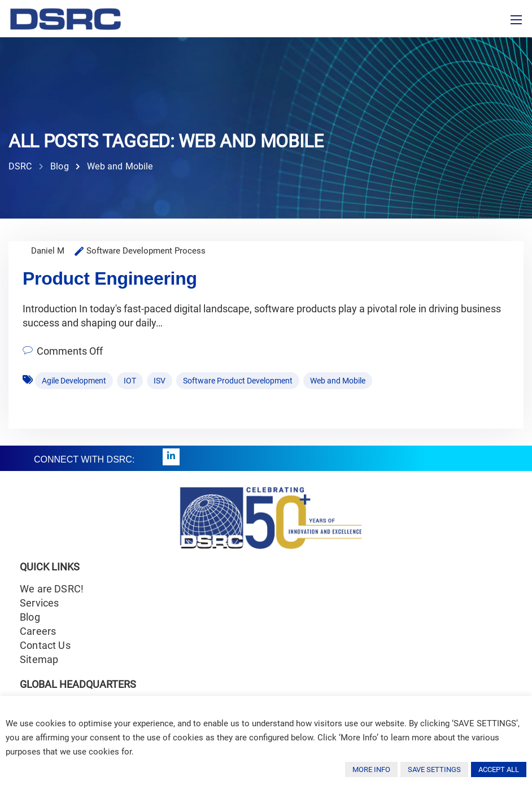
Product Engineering (110, 278)
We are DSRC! (52, 589)
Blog (30, 617)
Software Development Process (146, 251)
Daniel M (48, 251)
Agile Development (74, 381)
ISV (160, 381)
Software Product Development (238, 381)
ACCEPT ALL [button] (499, 769)
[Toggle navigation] (516, 20)
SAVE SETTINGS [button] (434, 769)
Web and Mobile (338, 381)
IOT (130, 381)
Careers (38, 631)
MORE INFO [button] (371, 769)
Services (39, 603)
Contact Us (45, 645)
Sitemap (39, 659)
